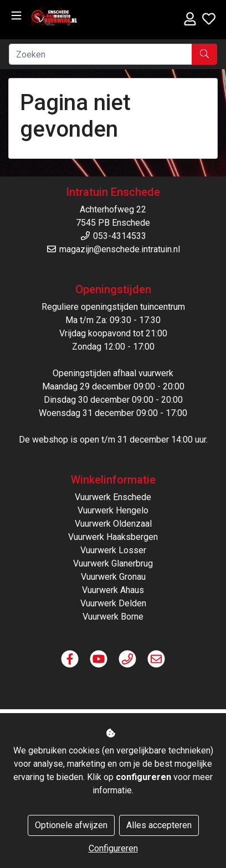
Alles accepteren (159, 825)
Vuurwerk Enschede (113, 497)
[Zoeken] (101, 54)
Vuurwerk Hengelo (113, 510)
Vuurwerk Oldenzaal (113, 524)
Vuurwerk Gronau (113, 577)
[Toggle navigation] (16, 16)
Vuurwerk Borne (113, 617)
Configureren (113, 848)
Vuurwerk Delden (113, 603)
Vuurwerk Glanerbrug (113, 563)
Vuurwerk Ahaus (113, 590)
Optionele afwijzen (71, 825)
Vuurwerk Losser (113, 550)
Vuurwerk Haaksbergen (113, 537)
